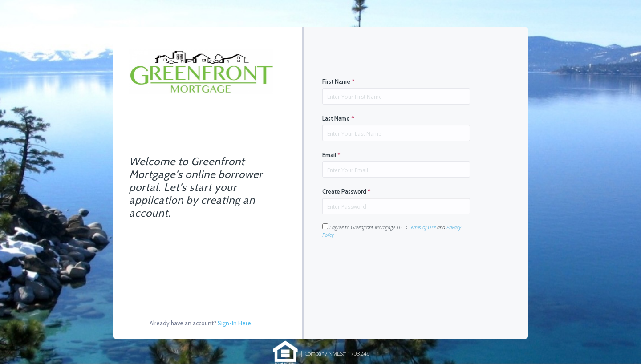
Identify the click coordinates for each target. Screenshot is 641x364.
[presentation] (390, 267)
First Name (339, 81)
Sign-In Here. (235, 323)
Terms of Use (422, 227)
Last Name (338, 118)
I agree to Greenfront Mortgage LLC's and (392, 231)
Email (331, 155)
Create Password (347, 191)
